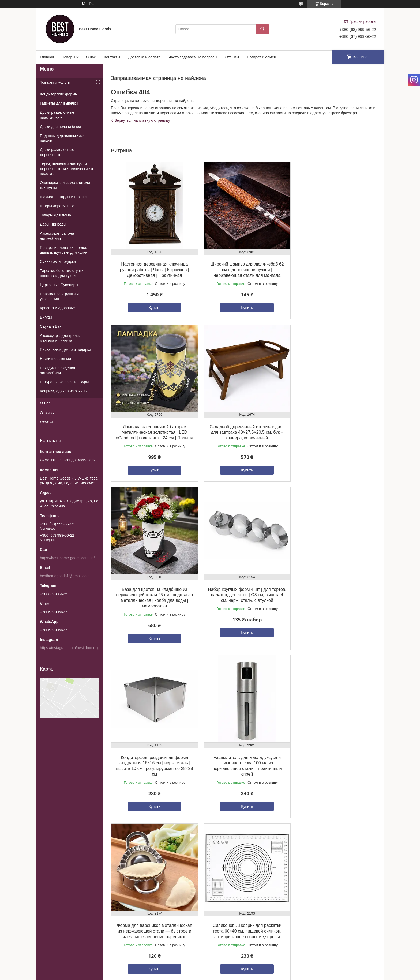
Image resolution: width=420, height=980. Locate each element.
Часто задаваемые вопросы (193, 57)
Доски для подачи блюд (61, 127)
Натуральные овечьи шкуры (64, 382)
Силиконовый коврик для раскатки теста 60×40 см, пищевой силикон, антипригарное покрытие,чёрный (153, 764)
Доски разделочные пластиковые (57, 115)
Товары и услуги (55, 82)
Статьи (46, 422)
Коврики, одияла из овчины (64, 391)
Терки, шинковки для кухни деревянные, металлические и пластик (66, 169)
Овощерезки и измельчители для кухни (65, 185)
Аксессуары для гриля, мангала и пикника (60, 338)
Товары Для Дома (55, 215)
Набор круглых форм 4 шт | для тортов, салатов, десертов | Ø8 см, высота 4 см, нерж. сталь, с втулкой (333, 433)
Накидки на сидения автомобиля (57, 370)
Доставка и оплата (144, 57)
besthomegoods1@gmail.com (65, 576)
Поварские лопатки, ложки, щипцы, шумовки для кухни (64, 250)
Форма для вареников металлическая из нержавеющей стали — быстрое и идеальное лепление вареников (333, 598)
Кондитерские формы (59, 94)
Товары (69, 57)
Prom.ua (233, 861)
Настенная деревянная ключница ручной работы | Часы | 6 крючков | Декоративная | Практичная (153, 267)
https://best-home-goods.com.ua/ (67, 558)
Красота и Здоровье (57, 308)
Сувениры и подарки (58, 261)
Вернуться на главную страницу (142, 120)
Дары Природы (53, 224)
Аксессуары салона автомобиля (57, 236)
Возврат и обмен (262, 57)
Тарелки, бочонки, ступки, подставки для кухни (62, 273)
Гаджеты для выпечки (59, 103)
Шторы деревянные (57, 206)
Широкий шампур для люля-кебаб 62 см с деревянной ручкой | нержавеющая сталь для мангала (243, 267)
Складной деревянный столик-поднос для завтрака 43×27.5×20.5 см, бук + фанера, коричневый (153, 433)
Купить (153, 305)
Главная (47, 57)
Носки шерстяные (55, 359)
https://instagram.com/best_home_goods (74, 648)
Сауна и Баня (52, 326)
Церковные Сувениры (59, 285)
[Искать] (262, 29)
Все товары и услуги (242, 829)
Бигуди (46, 317)
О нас (91, 57)
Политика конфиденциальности (280, 870)
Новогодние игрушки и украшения (59, 296)
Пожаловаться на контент (235, 870)
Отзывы (232, 57)
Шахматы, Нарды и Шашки (63, 197)
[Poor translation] (20, 902)
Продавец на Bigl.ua (210, 865)
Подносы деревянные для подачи (63, 138)
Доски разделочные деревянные (57, 152)
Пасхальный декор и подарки (65, 349)
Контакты (112, 57)
